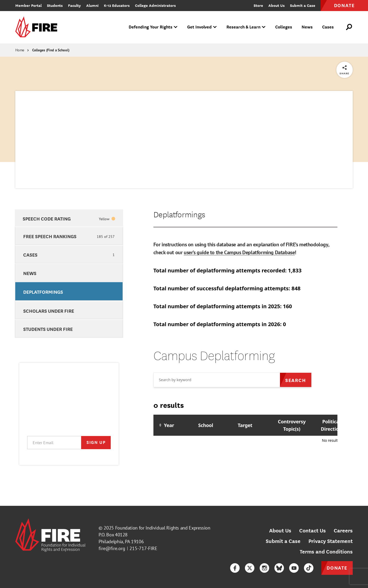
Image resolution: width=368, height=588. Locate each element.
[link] (38, 27)
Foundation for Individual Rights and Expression (163, 528)
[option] (69, 218)
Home (20, 50)
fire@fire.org (112, 548)
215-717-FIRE (143, 548)
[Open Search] (349, 27)
